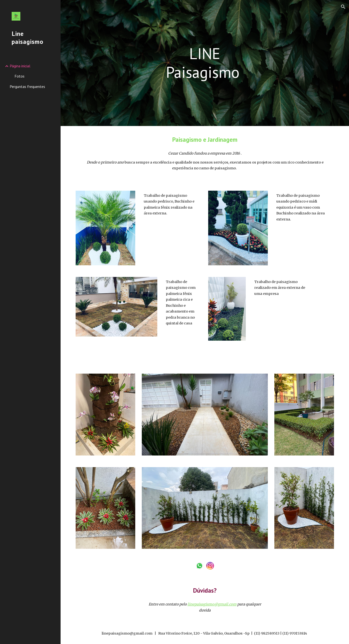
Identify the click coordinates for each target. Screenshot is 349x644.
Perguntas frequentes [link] (27, 86)
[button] (343, 7)
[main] (205, 63)
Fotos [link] (20, 76)
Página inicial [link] (20, 66)
